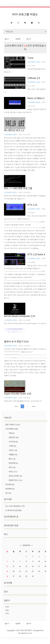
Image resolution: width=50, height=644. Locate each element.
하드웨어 (10, 484)
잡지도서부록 (15, 476)
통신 (12, 459)
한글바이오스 (15, 480)
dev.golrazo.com (25, 633)
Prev (16, 406)
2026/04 (26, 545)
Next (34, 406)
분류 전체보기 (13, 425)
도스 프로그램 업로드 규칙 (15, 506)
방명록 (18, 39)
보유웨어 (10, 489)
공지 (8, 493)
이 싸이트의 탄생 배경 (13, 510)
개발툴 (13, 455)
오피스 (13, 472)
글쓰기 (7, 39)
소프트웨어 (12, 429)
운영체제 (13, 463)
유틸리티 (14, 437)
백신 (12, 467)
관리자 (29, 39)
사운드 (13, 450)
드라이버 (13, 442)
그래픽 (12, 446)
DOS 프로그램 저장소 (25, 14)
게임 (12, 433)
